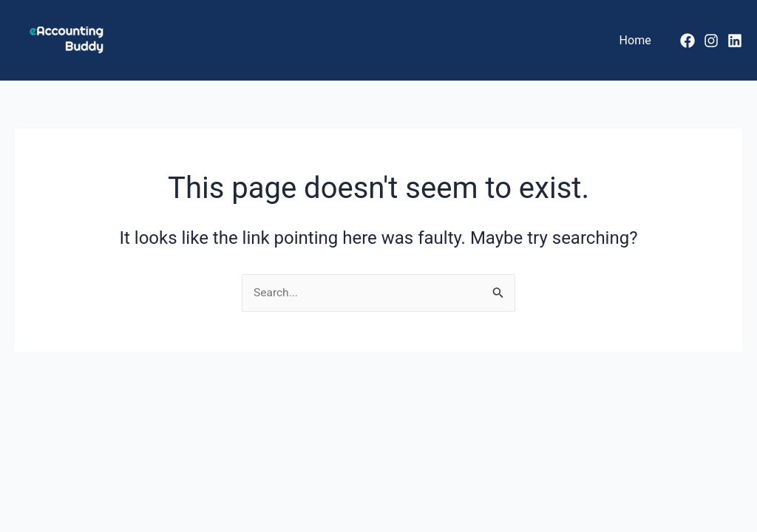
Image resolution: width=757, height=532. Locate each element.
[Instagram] (711, 41)
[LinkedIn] (735, 41)
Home (638, 40)
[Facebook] (688, 41)
